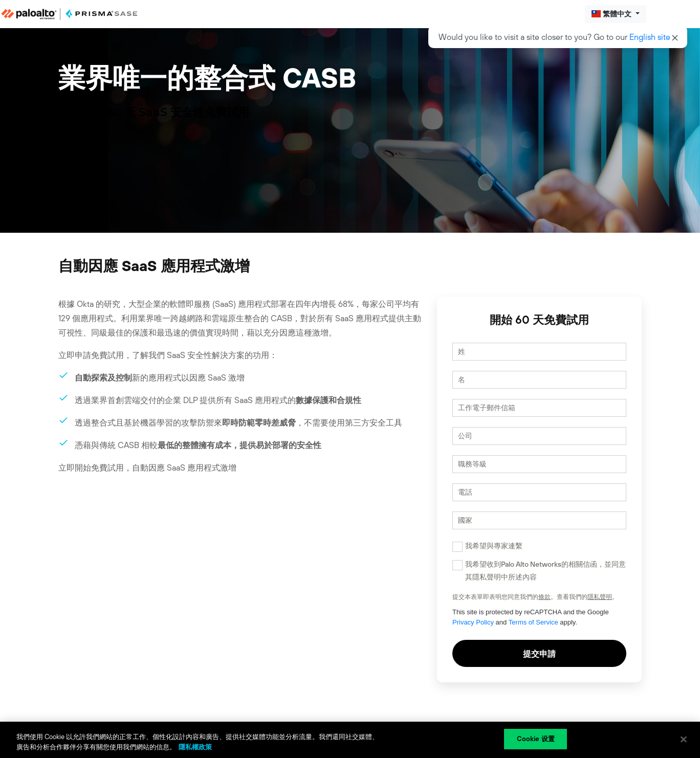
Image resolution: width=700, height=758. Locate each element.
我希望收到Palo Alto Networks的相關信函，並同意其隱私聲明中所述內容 (545, 571)
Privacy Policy (473, 622)
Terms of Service (533, 622)
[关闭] (684, 739)
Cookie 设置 (536, 739)
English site (650, 37)
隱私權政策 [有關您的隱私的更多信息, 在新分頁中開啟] (195, 747)
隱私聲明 (600, 597)
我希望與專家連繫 (494, 546)
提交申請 (539, 654)
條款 (544, 597)
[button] (616, 14)
